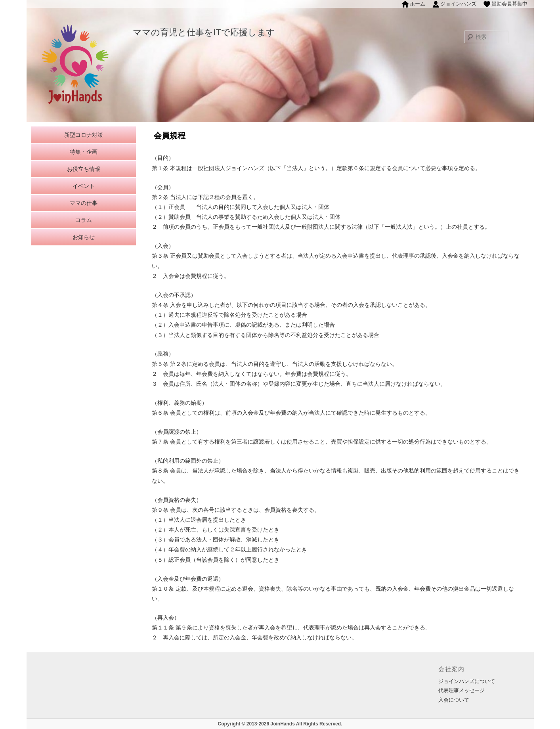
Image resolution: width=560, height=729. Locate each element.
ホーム (418, 4)
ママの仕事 (84, 203)
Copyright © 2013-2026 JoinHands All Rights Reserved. (280, 724)
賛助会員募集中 (509, 4)
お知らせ (84, 237)
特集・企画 (84, 152)
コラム (84, 220)
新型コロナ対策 (84, 135)
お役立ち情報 (84, 169)
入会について (454, 700)
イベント (84, 186)
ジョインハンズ (458, 4)
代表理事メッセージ (462, 690)
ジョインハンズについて (467, 681)
